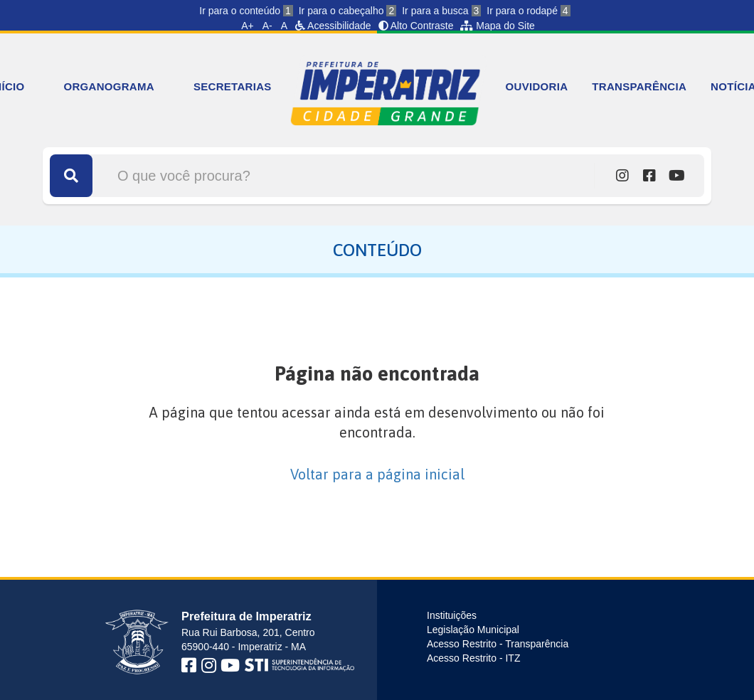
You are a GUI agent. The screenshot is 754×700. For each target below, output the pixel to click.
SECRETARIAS (233, 86)
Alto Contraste (416, 26)
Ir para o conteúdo (246, 11)
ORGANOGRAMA (108, 86)
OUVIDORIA (537, 86)
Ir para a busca (441, 11)
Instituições (452, 615)
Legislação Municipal (473, 630)
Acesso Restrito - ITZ (473, 658)
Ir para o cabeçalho (348, 11)
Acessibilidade (333, 26)
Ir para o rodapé (528, 11)
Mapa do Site (497, 26)
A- (267, 26)
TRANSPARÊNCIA (639, 86)
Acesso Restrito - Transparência (498, 644)
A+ (248, 26)
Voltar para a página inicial (377, 474)
